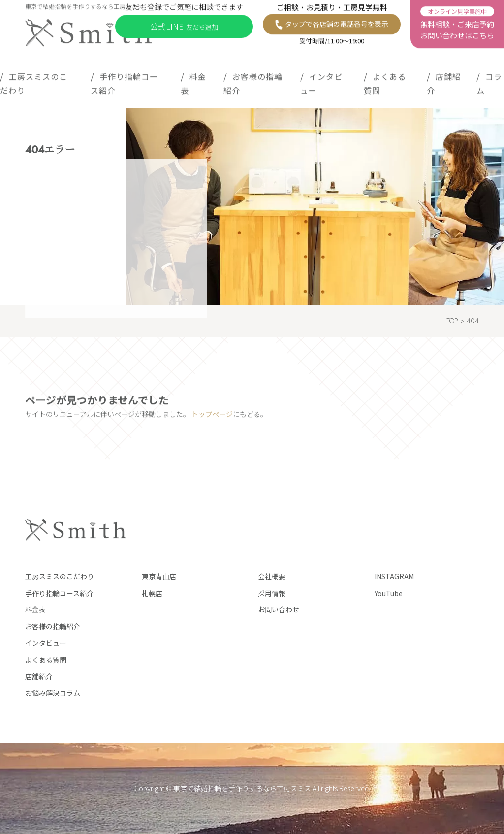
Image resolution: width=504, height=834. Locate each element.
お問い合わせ (279, 609)
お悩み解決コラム (53, 693)
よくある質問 (385, 81)
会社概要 (272, 576)
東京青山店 (159, 576)
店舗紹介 (444, 81)
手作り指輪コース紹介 (124, 81)
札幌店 (152, 593)
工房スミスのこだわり (34, 81)
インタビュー (321, 81)
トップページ (212, 417)
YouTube (389, 593)
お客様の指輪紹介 (253, 81)
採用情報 (272, 593)
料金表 (193, 81)
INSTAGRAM (394, 576)
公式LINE (184, 24)
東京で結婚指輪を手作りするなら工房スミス (242, 788)
